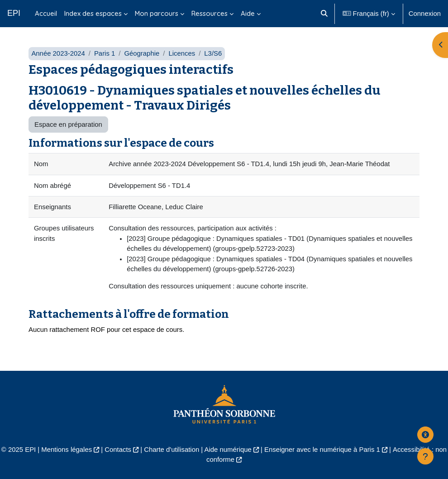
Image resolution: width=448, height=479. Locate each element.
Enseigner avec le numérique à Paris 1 (322, 450)
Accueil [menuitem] (46, 13)
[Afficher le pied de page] (425, 456)
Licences (182, 53)
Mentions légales (67, 450)
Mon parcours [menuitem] (157, 13)
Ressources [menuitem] (210, 13)
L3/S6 (213, 53)
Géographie (142, 53)
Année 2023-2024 (58, 53)
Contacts (118, 450)
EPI (14, 13)
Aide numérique (228, 450)
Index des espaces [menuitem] (93, 13)
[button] (324, 14)
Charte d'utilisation (172, 450)
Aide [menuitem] (248, 13)
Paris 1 (105, 53)
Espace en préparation (68, 125)
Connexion (425, 14)
